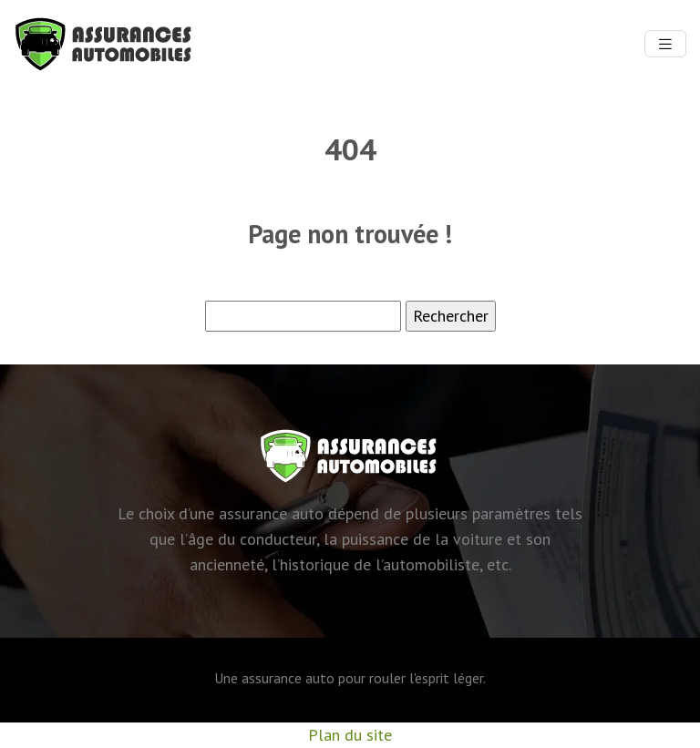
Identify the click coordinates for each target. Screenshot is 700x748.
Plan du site (350, 735)
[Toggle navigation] (665, 44)
